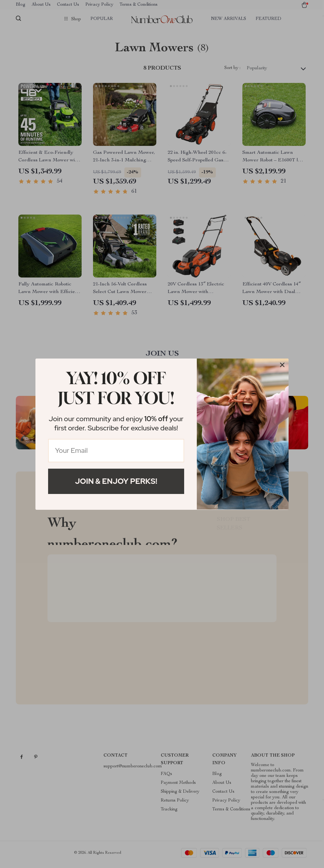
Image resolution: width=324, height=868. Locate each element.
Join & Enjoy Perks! (116, 481)
